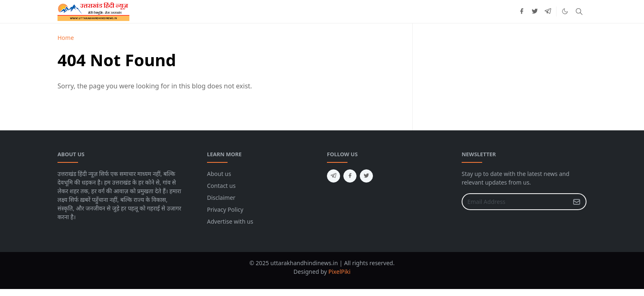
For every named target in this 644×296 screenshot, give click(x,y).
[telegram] (548, 12)
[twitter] (535, 12)
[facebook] (522, 12)
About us (219, 174)
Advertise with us (230, 221)
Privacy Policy (225, 209)
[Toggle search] (579, 12)
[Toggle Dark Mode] (565, 11)
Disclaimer (221, 198)
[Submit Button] (577, 202)
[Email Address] (515, 202)
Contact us (221, 186)
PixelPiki (340, 272)
